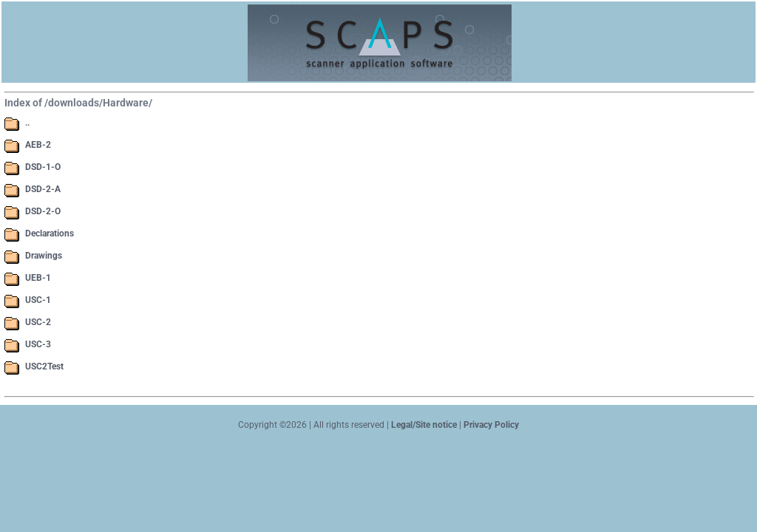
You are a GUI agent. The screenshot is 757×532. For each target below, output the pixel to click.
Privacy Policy (491, 425)
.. (27, 123)
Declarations (50, 233)
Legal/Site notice (423, 425)
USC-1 (38, 300)
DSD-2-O (43, 211)
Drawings (44, 256)
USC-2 (38, 322)
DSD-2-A (43, 189)
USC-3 (38, 344)
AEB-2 (38, 145)
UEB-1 (38, 278)
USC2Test (44, 366)
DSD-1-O (43, 167)
